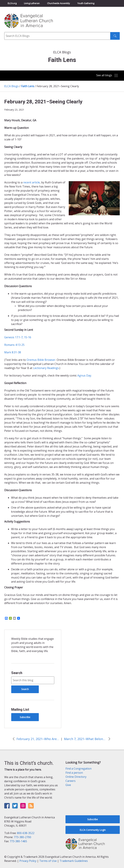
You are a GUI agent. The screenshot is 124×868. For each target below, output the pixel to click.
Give (68, 785)
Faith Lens (28, 86)
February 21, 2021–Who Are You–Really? (38, 739)
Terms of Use (48, 861)
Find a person (74, 773)
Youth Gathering (86, 3)
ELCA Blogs (11, 86)
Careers (71, 781)
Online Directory (76, 777)
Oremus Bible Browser (41, 360)
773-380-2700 (22, 837)
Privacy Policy (28, 861)
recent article (31, 182)
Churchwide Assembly (59, 3)
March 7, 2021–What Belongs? (85, 739)
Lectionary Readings (46, 368)
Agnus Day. (85, 375)
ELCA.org (12, 3)
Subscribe (25, 717)
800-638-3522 (26, 833)
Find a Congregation (78, 769)
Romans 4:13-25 (14, 345)
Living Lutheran (32, 3)
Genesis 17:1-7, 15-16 (18, 337)
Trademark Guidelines (74, 861)
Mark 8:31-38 (13, 352)
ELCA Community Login (93, 830)
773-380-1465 (18, 841)
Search (17, 673)
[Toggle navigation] (106, 76)
